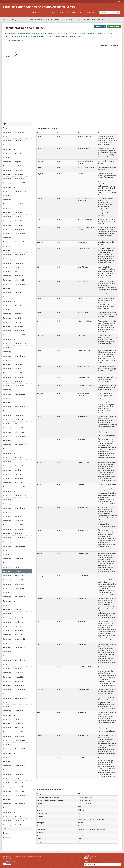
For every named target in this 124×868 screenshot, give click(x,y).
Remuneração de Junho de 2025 (14, 787)
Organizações (51, 13)
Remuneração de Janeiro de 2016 (14, 305)
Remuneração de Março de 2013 (14, 162)
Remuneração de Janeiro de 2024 (14, 711)
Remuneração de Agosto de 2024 (14, 740)
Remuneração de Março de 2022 (14, 618)
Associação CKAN (9, 861)
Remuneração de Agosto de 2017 (14, 386)
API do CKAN (7, 859)
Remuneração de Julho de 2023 (13, 685)
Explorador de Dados (17, 40)
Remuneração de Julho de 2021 (13, 584)
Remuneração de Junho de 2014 (14, 225)
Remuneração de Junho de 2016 (14, 326)
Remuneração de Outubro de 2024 (14, 749)
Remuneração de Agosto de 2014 (14, 234)
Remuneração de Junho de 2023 (14, 681)
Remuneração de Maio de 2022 (13, 626)
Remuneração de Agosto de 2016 (14, 335)
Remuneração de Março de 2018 (14, 415)
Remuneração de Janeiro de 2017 (14, 356)
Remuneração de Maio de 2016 (13, 322)
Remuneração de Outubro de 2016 (14, 343)
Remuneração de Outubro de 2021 (14, 597)
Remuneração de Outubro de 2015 (14, 293)
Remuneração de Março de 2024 (14, 719)
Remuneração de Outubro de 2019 (14, 495)
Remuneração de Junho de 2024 (14, 732)
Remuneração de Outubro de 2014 (14, 242)
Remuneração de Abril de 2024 (13, 723)
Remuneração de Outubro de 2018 (14, 445)
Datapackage (7, 128)
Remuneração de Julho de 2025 (13, 791)
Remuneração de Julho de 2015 (13, 280)
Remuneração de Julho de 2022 (13, 635)
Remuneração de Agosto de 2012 (14, 132)
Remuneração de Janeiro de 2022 (14, 609)
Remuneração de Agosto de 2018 (14, 436)
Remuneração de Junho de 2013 (14, 174)
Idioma (86, 862)
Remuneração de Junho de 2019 (14, 479)
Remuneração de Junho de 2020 (14, 529)
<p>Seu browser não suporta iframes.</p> (62, 85)
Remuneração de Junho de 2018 (14, 428)
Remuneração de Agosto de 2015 (14, 284)
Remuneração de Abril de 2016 (13, 318)
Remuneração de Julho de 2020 (13, 533)
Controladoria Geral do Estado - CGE (37, 20)
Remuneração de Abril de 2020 (13, 521)
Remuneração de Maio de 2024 (13, 728)
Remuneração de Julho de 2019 (13, 483)
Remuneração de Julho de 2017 (13, 381)
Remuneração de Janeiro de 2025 (14, 766)
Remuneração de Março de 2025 (14, 774)
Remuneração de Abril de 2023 (13, 673)
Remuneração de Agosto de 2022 (14, 639)
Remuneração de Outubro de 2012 (14, 141)
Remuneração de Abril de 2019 (13, 470)
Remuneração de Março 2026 (13, 825)
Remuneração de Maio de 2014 (13, 221)
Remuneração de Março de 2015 (14, 263)
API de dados (114, 26)
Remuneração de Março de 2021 (14, 567)
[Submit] (118, 12)
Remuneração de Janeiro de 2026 (14, 816)
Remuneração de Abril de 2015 (13, 267)
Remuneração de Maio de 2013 (13, 170)
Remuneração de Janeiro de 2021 (14, 559)
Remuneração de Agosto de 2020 (14, 538)
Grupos (61, 13)
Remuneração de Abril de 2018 (13, 419)
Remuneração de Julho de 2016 (13, 331)
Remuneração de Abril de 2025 (13, 778)
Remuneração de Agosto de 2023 (14, 690)
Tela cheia (103, 45)
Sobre (82, 13)
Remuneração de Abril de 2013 (13, 166)
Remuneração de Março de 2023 (14, 669)
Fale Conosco (92, 13)
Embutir (114, 45)
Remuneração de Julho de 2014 (13, 229)
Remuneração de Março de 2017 (14, 364)
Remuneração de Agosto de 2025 (14, 795)
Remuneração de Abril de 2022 (13, 622)
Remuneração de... (9, 136)
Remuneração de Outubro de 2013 (14, 191)
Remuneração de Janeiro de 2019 (14, 457)
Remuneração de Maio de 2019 (13, 474)
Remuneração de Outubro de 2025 (14, 804)
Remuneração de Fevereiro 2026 (14, 821)
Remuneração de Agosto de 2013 (14, 183)
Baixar (98, 26)
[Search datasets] (110, 13)
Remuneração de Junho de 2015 (14, 276)
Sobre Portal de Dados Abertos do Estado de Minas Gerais (22, 856)
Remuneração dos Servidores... (68, 20)
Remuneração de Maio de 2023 (13, 677)
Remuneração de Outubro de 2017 (14, 394)
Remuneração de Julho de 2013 (13, 179)
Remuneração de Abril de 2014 (13, 217)
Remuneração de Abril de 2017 (13, 369)
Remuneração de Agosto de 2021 (14, 588)
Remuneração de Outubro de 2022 (14, 647)
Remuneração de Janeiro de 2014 (14, 204)
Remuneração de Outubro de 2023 (14, 698)
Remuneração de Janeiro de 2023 (14, 660)
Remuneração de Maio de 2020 (13, 525)
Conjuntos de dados (37, 13)
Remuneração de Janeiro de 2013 (14, 153)
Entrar (118, 2)
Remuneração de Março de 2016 (14, 314)
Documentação (72, 13)
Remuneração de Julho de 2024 (13, 736)
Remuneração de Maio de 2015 (13, 272)
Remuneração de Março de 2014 (14, 212)
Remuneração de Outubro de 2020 (14, 546)
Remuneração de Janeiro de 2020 (14, 508)
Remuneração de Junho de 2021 (14, 580)
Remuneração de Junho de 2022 (14, 631)
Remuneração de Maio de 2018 (13, 424)
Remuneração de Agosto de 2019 (14, 487)
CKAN (87, 858)
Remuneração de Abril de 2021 (97, 20)
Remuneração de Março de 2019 (14, 466)
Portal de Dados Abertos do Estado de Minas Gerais (39, 7)
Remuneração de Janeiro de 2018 (14, 407)
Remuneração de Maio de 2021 (13, 576)
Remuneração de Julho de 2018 (13, 432)
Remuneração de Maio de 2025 (13, 783)
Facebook (7, 837)
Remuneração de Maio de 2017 (13, 373)
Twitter (6, 833)
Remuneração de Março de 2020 (14, 517)
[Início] (4, 20)
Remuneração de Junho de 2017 (14, 377)
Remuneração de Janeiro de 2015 (14, 255)
